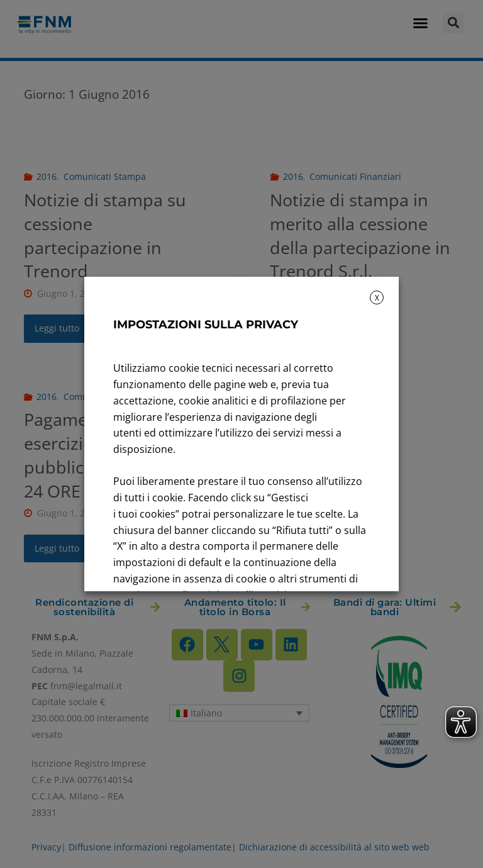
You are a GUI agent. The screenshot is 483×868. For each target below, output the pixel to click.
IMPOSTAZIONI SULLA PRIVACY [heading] (206, 325)
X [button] (377, 298)
